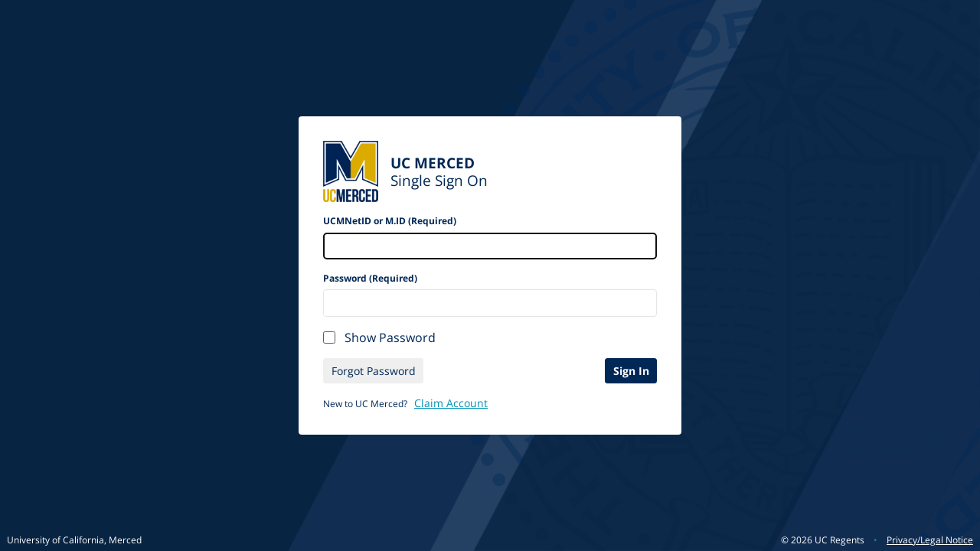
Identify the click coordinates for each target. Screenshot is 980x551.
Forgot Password (374, 371)
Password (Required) (370, 278)
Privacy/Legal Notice (930, 540)
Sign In (631, 371)
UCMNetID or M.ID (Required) (390, 221)
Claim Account (451, 403)
